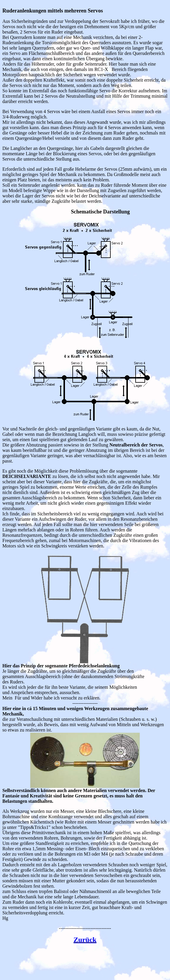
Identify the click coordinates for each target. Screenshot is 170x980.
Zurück (85, 940)
